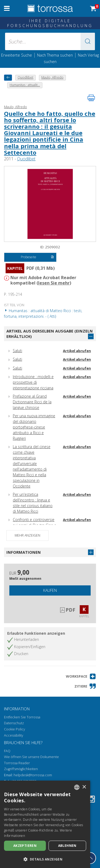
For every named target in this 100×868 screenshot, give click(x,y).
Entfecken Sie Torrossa (22, 717)
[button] (88, 41)
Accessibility (14, 735)
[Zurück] (8, 78)
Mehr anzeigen (27, 535)
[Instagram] (91, 800)
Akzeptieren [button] (25, 846)
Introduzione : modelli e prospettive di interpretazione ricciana (33, 382)
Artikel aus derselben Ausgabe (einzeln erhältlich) (50, 334)
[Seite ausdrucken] (91, 98)
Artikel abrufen (77, 351)
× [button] (84, 787)
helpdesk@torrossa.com (33, 775)
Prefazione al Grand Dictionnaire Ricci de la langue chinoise (32, 402)
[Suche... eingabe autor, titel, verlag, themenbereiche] (50, 41)
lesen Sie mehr (54, 283)
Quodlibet (26, 159)
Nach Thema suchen (55, 55)
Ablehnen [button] (67, 846)
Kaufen (50, 590)
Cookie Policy (15, 729)
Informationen (24, 552)
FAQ (7, 751)
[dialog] (45, 824)
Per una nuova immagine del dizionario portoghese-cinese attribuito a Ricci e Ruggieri (34, 427)
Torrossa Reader (17, 763)
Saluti (17, 351)
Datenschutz (14, 723)
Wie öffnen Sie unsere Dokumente (31, 757)
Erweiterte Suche (17, 55)
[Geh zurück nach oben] (90, 858)
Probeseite (37, 257)
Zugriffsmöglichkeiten (21, 769)
